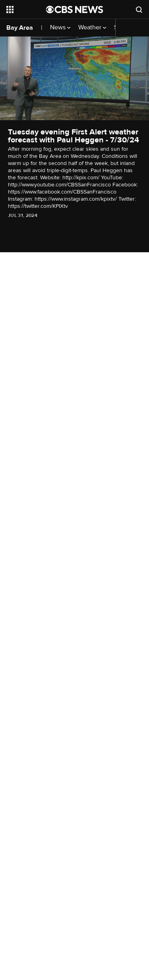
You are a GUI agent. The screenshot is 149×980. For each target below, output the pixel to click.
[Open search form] (139, 10)
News (60, 28)
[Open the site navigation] (26, 10)
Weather (92, 28)
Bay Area (20, 28)
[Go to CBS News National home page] (75, 10)
